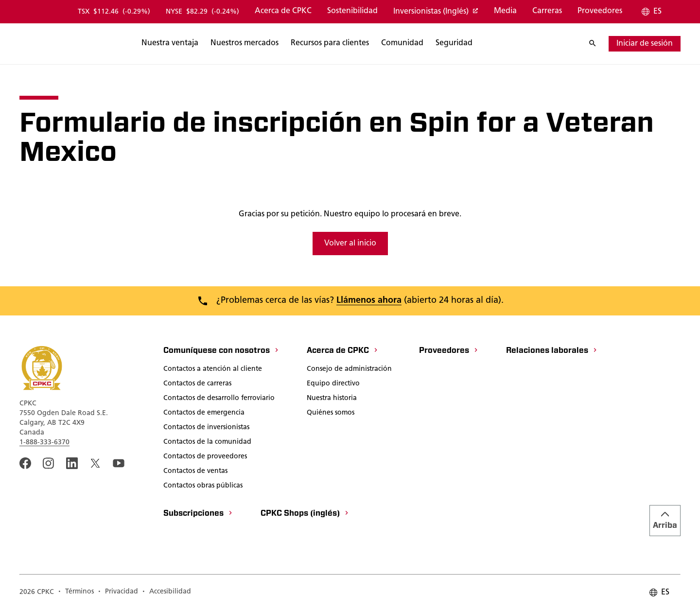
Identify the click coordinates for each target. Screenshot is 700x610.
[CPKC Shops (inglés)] (305, 514)
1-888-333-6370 (44, 443)
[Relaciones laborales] (552, 351)
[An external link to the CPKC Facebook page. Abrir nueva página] (25, 463)
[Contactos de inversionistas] (206, 428)
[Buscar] (217, 44)
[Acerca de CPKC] (283, 12)
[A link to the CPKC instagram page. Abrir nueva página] (49, 463)
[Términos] (76, 593)
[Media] (505, 12)
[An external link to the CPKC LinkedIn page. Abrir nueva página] (72, 463)
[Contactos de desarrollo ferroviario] (219, 399)
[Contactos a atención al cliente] (213, 370)
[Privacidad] (118, 593)
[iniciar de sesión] (645, 44)
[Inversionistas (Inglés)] (436, 12)
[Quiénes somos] (331, 414)
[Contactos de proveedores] (205, 457)
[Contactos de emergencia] (204, 414)
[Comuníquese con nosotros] (221, 351)
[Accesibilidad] (166, 593)
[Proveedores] (600, 12)
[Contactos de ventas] (195, 472)
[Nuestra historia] (332, 399)
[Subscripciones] (198, 514)
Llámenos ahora (369, 301)
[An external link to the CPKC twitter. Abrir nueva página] (95, 463)
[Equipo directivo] (333, 384)
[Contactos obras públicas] (203, 487)
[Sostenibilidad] (352, 12)
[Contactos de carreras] (197, 384)
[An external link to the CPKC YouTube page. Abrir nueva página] (119, 463)
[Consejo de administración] (349, 370)
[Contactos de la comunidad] (207, 443)
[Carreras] (547, 12)
